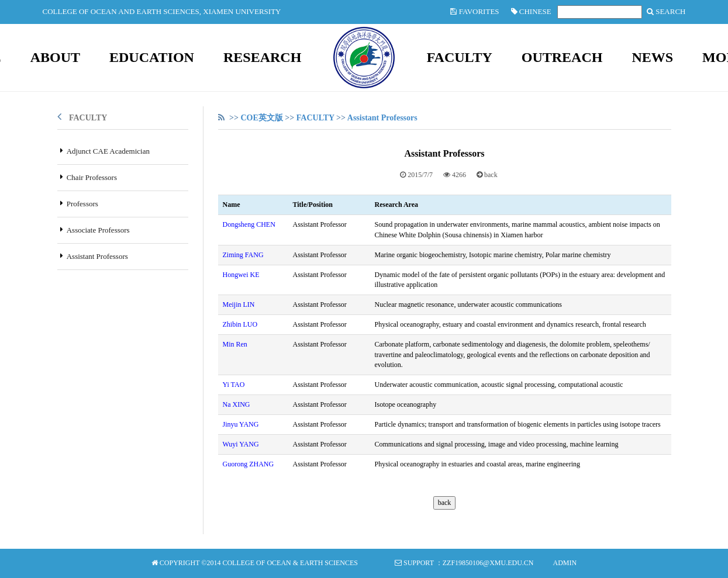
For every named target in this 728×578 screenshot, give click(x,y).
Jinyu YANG (241, 424)
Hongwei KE (241, 275)
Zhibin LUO (240, 324)
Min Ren (235, 344)
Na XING (237, 404)
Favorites (475, 11)
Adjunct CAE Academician (108, 151)
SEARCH (666, 11)
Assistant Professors (97, 256)
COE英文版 (261, 118)
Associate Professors (98, 230)
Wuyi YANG (241, 444)
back (491, 175)
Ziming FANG (243, 255)
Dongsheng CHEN (249, 224)
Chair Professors (92, 177)
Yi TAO (234, 385)
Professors (82, 204)
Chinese (531, 11)
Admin (565, 563)
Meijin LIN (239, 304)
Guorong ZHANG (249, 464)
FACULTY (88, 118)
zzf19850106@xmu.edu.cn (488, 563)
